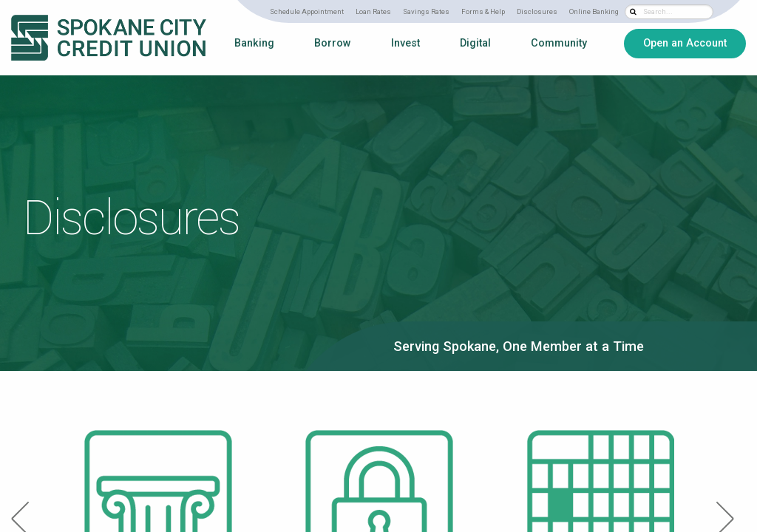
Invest (405, 43)
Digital (475, 43)
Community (559, 43)
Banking (254, 43)
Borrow (333, 43)
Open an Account (685, 42)
